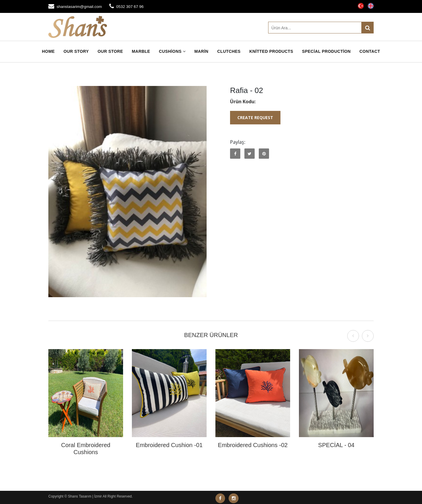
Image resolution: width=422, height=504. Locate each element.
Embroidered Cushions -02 (253, 445)
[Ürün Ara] (321, 28)
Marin (201, 51)
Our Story (76, 51)
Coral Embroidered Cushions (86, 449)
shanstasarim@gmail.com (80, 6)
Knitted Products (271, 51)
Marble (141, 51)
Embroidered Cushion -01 (169, 445)
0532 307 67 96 (132, 6)
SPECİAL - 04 (336, 445)
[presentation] (353, 336)
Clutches (229, 51)
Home (48, 51)
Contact (370, 51)
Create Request (255, 117)
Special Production (326, 51)
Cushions (172, 51)
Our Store (110, 51)
